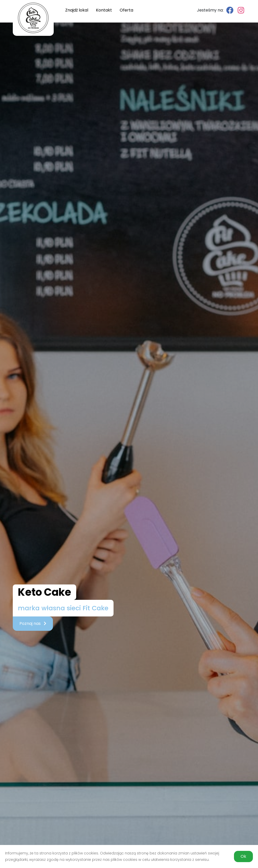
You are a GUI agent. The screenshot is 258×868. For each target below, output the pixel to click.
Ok (243, 856)
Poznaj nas (33, 623)
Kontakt (104, 10)
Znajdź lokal (77, 10)
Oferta (126, 10)
